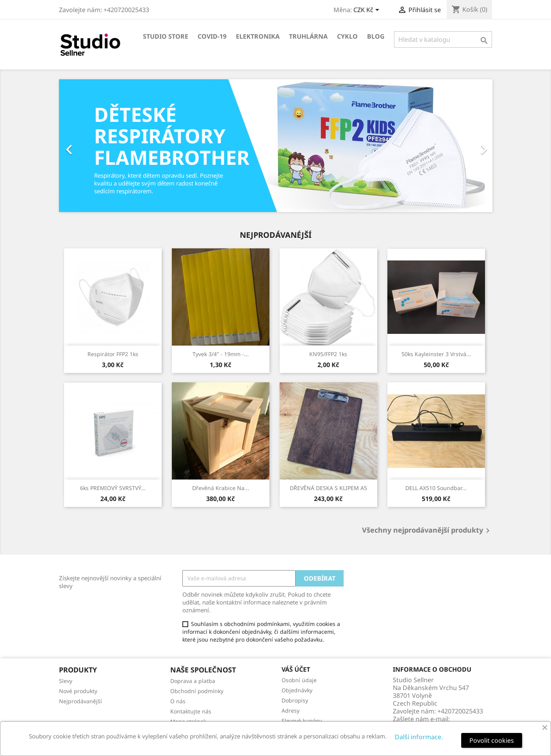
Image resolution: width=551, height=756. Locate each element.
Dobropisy (295, 700)
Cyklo (347, 36)
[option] (276, 146)
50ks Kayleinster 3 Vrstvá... (436, 354)
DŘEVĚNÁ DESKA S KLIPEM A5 (328, 488)
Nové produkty (78, 691)
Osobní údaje (299, 680)
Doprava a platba (193, 681)
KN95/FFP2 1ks (328, 354)
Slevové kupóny (302, 721)
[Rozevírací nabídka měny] (368, 11)
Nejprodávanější (80, 701)
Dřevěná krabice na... (221, 488)
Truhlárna (308, 36)
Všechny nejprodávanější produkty (427, 531)
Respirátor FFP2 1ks (113, 354)
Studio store (166, 36)
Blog (376, 36)
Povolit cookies (492, 740)
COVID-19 (212, 36)
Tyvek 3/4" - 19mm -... (221, 354)
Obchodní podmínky (197, 691)
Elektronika (258, 36)
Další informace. (419, 737)
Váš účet (296, 669)
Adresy (291, 711)
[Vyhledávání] (443, 39)
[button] (92, 146)
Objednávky (297, 690)
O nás (178, 701)
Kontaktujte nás (191, 711)
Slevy (66, 681)
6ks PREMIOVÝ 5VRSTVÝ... (113, 488)
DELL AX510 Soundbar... (436, 488)
